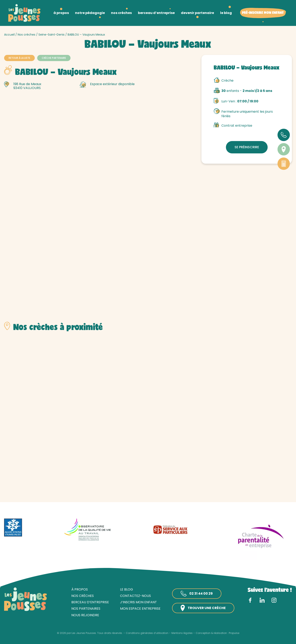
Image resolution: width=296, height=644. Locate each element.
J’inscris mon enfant (138, 602)
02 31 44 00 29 (197, 594)
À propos (80, 589)
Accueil (9, 35)
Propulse (234, 633)
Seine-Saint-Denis (51, 35)
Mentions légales (182, 633)
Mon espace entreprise (140, 609)
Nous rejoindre (85, 615)
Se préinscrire (247, 147)
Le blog (127, 589)
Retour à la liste (19, 58)
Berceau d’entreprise (90, 602)
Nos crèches (27, 35)
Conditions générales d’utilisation (147, 633)
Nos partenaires (86, 609)
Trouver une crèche (203, 608)
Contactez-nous (135, 596)
